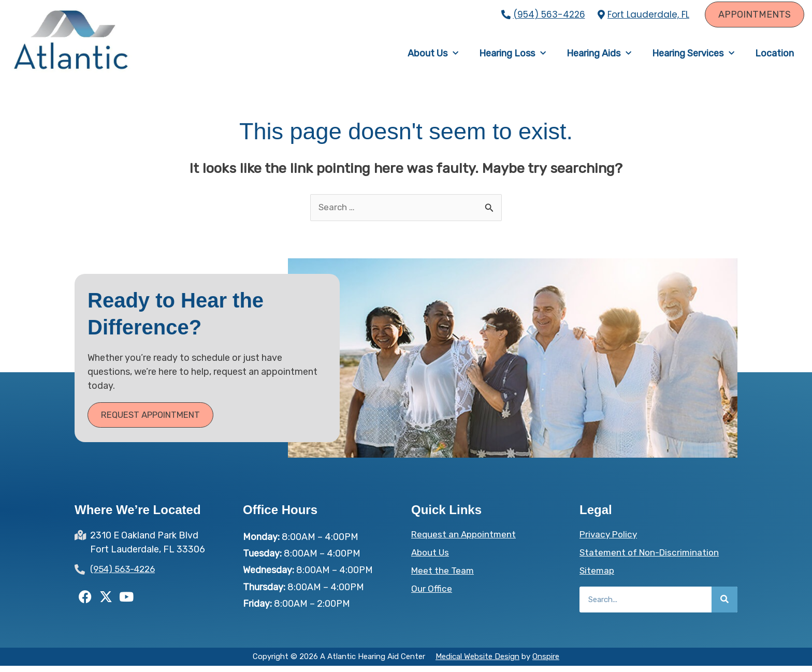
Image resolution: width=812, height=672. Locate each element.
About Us (433, 56)
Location (774, 56)
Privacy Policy (610, 540)
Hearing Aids (599, 56)
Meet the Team (444, 577)
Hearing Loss (512, 56)
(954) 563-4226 (549, 14)
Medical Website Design (477, 663)
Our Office (432, 595)
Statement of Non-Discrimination (652, 559)
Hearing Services (693, 56)
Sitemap (598, 577)
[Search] (724, 606)
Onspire (546, 663)
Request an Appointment (465, 540)
